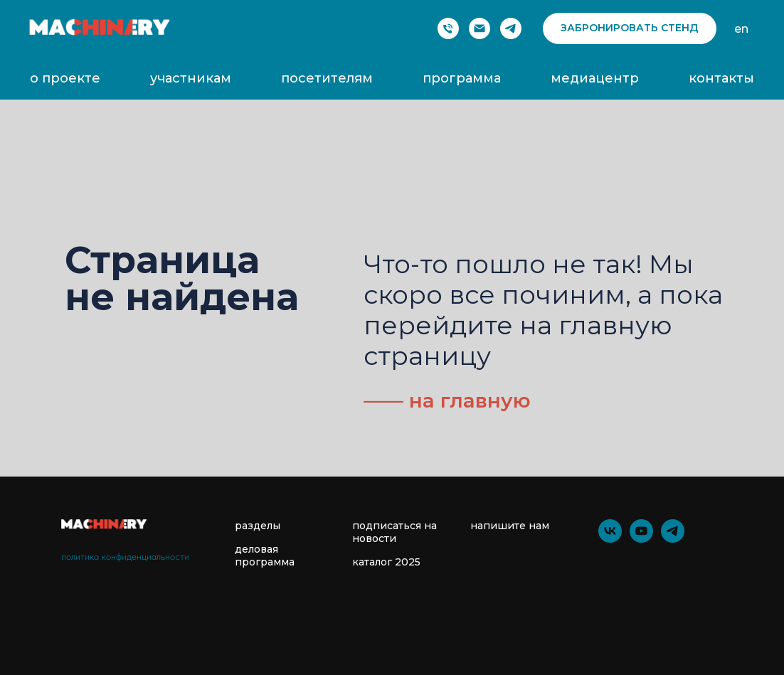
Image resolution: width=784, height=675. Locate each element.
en (741, 29)
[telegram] (511, 28)
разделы (258, 526)
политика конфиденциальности (125, 556)
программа (462, 78)
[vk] (610, 539)
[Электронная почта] (480, 28)
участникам (191, 78)
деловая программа (265, 556)
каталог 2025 (386, 562)
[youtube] (641, 539)
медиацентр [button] (595, 78)
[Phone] (448, 28)
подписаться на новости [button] (394, 532)
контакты (721, 78)
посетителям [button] (327, 78)
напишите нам (510, 526)
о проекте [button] (65, 78)
